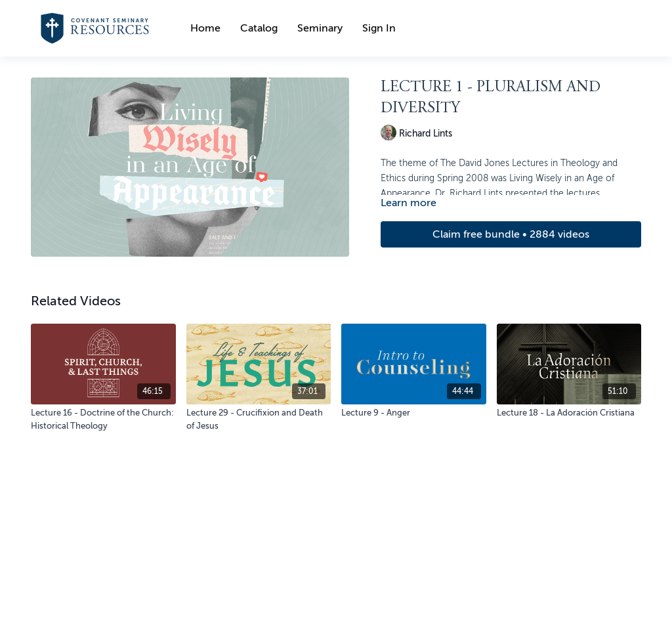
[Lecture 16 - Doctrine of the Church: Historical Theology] (103, 419)
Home (205, 28)
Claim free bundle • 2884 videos (511, 234)
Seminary (320, 28)
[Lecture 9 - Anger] (414, 413)
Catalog (259, 28)
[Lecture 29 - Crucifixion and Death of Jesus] (259, 419)
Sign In (379, 28)
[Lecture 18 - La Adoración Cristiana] (569, 413)
